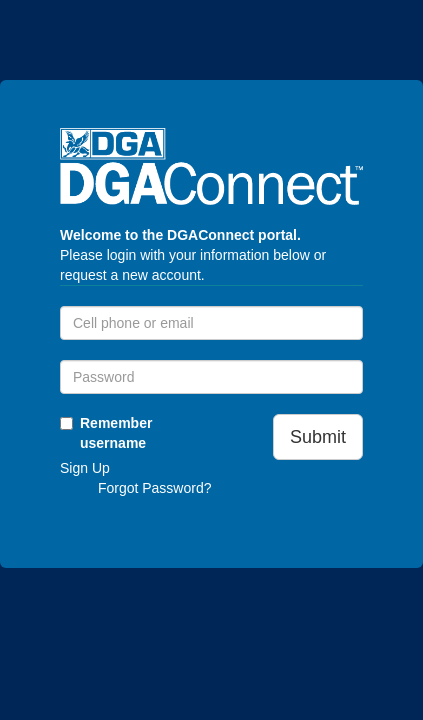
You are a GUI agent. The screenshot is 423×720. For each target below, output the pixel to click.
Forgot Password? (155, 488)
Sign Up (85, 468)
